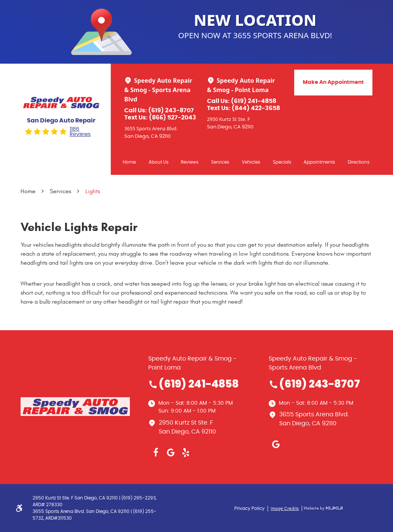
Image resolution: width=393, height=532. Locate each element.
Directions (359, 162)
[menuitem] (129, 162)
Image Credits (285, 508)
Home (129, 162)
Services (220, 162)
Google (171, 453)
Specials (282, 162)
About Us (159, 162)
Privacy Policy (249, 508)
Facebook (156, 453)
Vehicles (251, 162)
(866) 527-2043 (173, 118)
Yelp (186, 453)
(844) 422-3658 (256, 108)
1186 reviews (80, 132)
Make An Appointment (333, 82)
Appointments (319, 162)
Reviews (190, 162)
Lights (93, 191)
